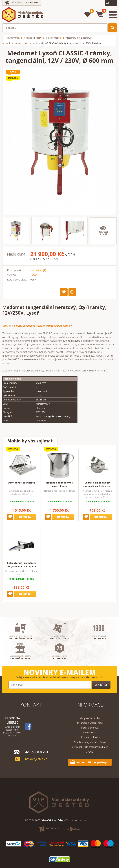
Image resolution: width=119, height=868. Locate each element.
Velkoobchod (90, 732)
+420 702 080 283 (36, 752)
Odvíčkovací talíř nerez (21, 483)
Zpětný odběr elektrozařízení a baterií (90, 747)
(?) (45, 270)
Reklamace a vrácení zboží (90, 723)
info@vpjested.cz (36, 759)
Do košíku (25, 517)
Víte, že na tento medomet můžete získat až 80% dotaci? (37, 326)
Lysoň (34, 275)
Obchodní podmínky (90, 737)
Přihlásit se (18, 3)
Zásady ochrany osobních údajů (90, 742)
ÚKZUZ (90, 752)
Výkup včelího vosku (90, 718)
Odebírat (101, 685)
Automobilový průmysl (93, 762)
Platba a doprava (90, 728)
